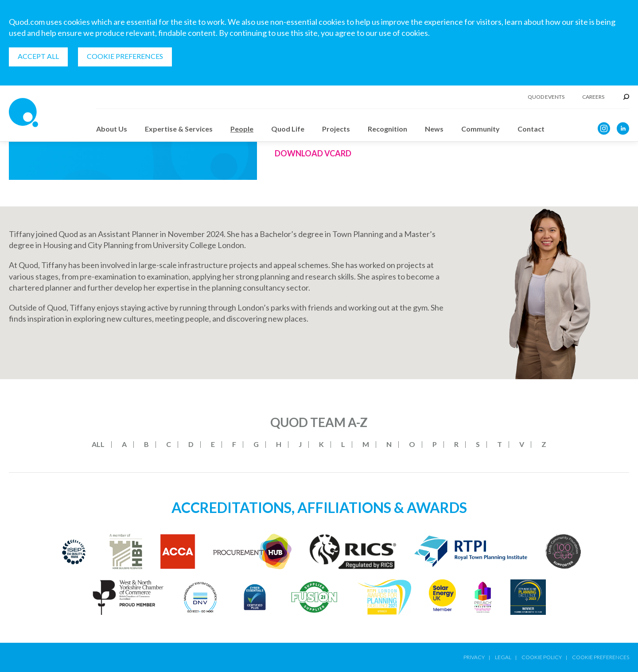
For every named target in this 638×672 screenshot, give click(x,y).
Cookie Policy (542, 657)
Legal (503, 657)
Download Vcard (313, 153)
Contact (531, 129)
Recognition (387, 129)
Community (480, 129)
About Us (112, 129)
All (98, 444)
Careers (593, 97)
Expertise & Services (179, 129)
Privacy (474, 657)
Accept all (38, 56)
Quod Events (546, 97)
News (434, 129)
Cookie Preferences (125, 56)
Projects (336, 129)
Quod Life (288, 129)
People (242, 129)
